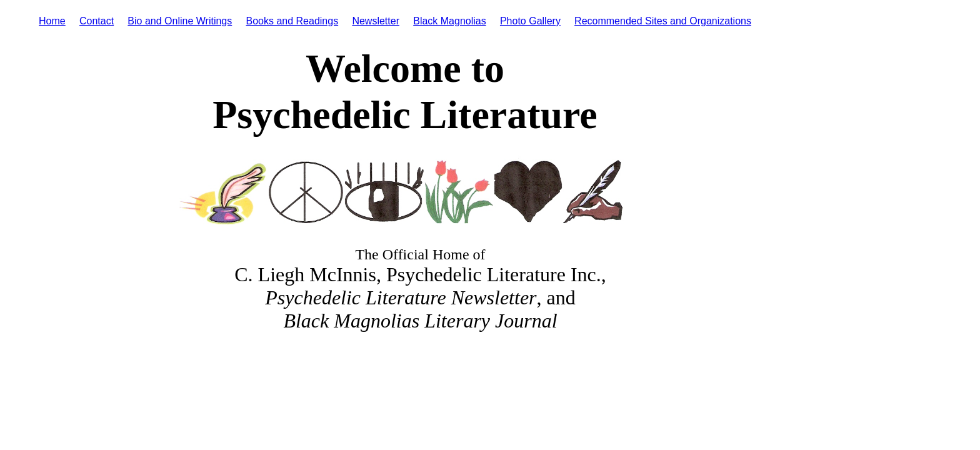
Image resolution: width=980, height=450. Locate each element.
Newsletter (376, 21)
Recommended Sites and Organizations (663, 21)
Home (52, 21)
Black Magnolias (450, 21)
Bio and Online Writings (180, 21)
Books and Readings (292, 21)
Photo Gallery (530, 21)
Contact (97, 21)
